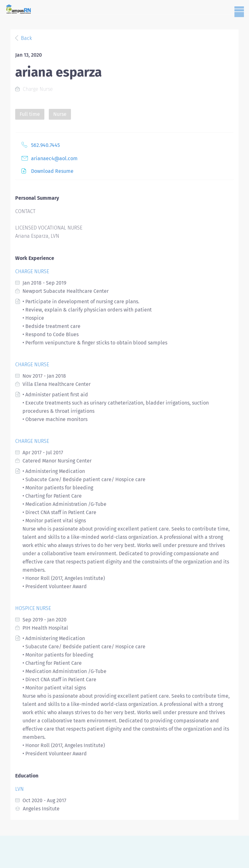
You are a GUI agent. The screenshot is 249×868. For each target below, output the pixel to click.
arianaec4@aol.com (54, 158)
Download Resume (52, 171)
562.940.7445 (45, 145)
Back (26, 38)
